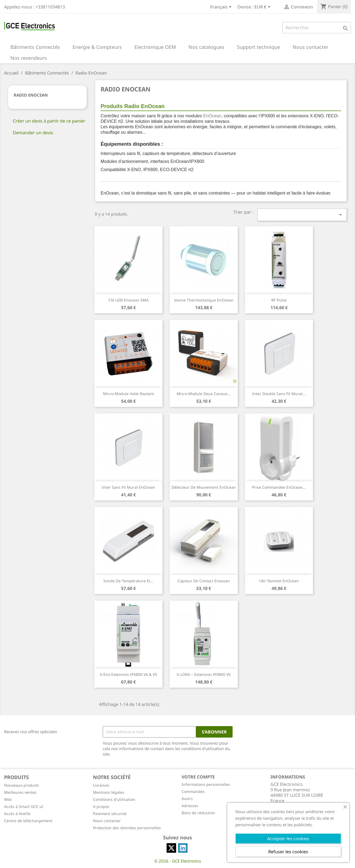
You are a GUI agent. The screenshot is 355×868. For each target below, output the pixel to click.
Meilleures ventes (20, 792)
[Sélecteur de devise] (263, 7)
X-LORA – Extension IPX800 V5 (204, 674)
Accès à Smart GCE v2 (24, 806)
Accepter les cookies (288, 839)
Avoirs (187, 799)
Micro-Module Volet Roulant (129, 394)
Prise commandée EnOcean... (279, 487)
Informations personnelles (206, 784)
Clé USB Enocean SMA (129, 300)
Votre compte (198, 777)
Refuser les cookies (288, 852)
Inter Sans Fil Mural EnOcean (128, 487)
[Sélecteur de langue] (222, 7)
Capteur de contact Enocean (204, 581)
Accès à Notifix (17, 814)
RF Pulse (279, 300)
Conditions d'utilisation (114, 799)
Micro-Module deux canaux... (204, 394)
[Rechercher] (317, 28)
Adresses (190, 806)
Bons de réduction (198, 813)
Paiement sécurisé (110, 814)
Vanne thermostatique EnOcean (204, 300)
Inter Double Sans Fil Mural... (279, 394)
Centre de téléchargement (28, 821)
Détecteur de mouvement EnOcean (204, 487)
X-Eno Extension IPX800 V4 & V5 (128, 674)
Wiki (8, 799)
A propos (101, 806)
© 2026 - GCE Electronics (178, 861)
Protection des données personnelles (127, 828)
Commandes (193, 791)
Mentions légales (109, 792)
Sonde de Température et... (128, 581)
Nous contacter (107, 821)
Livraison (101, 785)
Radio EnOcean (31, 95)
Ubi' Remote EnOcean (279, 581)
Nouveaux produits (22, 785)
